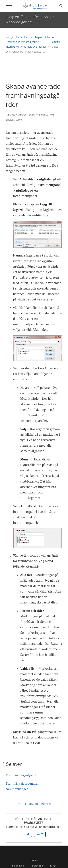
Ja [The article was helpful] (27, 834)
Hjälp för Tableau (18, 37)
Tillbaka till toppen (34, 804)
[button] (9, 6)
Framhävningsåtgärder (22, 775)
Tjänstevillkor (37, 866)
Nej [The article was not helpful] (40, 834)
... (45, 42)
